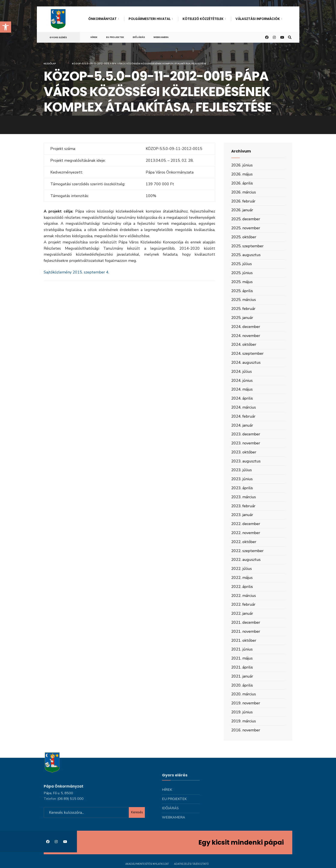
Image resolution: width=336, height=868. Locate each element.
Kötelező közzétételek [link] (203, 19)
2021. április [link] (242, 667)
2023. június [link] (242, 479)
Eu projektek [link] (115, 37)
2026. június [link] (242, 165)
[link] (6, 27)
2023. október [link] (244, 452)
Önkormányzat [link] (102, 19)
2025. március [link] (244, 300)
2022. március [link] (244, 596)
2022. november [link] (246, 533)
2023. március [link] (244, 497)
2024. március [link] (244, 407)
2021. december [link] (246, 622)
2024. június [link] (242, 380)
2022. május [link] (242, 578)
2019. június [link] (242, 712)
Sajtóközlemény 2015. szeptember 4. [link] (76, 272)
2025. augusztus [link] (246, 255)
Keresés (137, 812)
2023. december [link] (246, 434)
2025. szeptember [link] (247, 246)
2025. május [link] (242, 282)
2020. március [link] (244, 694)
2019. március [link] (244, 721)
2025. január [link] (242, 318)
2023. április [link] (242, 488)
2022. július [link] (241, 569)
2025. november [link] (246, 228)
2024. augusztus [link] (246, 362)
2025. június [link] (242, 273)
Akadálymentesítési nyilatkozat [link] (147, 863)
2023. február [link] (243, 506)
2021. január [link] (242, 676)
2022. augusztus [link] (246, 560)
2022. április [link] (242, 587)
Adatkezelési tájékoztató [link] (191, 863)
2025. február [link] (243, 309)
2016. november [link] (246, 730)
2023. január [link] (242, 515)
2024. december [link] (246, 327)
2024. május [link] (242, 389)
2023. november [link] (246, 443)
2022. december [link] (246, 524)
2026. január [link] (242, 210)
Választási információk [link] (258, 19)
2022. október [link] (244, 542)
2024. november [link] (246, 336)
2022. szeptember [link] (247, 551)
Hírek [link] (94, 37)
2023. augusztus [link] (246, 461)
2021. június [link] (242, 649)
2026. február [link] (243, 201)
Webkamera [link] (161, 37)
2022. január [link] (242, 613)
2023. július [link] (241, 470)
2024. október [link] (244, 344)
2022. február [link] (243, 604)
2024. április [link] (242, 398)
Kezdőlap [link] (50, 63)
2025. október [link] (244, 237)
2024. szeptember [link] (247, 353)
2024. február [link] (243, 416)
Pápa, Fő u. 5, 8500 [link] (58, 793)
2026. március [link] (244, 192)
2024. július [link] (241, 371)
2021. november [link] (246, 631)
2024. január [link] (242, 425)
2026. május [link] (242, 174)
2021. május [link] (242, 658)
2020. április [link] (242, 685)
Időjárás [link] (139, 37)
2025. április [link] (242, 291)
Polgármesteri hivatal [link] (150, 19)
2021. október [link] (244, 640)
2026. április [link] (242, 183)
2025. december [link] (246, 219)
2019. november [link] (246, 703)
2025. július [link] (241, 264)
